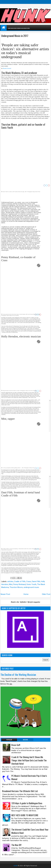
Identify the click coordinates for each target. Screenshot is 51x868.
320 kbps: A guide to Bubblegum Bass (27, 803)
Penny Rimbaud (19, 584)
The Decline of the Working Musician (18, 675)
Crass (29, 581)
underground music (31, 587)
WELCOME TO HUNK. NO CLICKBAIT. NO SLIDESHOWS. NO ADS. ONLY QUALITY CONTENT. (26, 28)
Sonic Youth (31, 584)
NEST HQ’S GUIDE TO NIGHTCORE (25, 815)
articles (10, 581)
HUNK (16, 866)
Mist (11, 584)
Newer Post (5, 594)
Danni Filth (36, 581)
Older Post (46, 594)
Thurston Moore (16, 587)
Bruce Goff (16, 745)
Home (26, 594)
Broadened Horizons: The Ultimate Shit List (20, 791)
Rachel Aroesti (7, 68)
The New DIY (16, 845)
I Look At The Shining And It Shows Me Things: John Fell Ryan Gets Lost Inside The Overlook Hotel (29, 760)
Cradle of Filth (20, 581)
